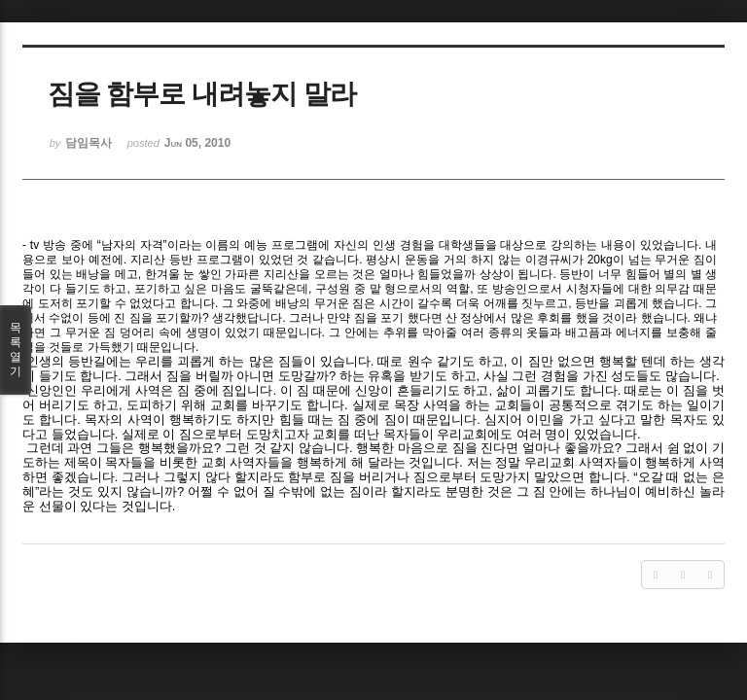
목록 (16, 350)
